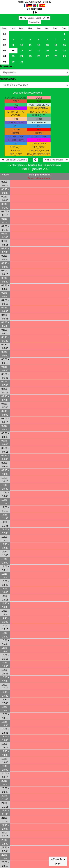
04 (5, 56)
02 (5, 45)
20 (47, 51)
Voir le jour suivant (56, 160)
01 (5, 39)
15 (64, 45)
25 (30, 56)
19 (39, 51)
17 (22, 51)
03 (5, 51)
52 (5, 34)
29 (64, 56)
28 (56, 56)
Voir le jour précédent (14, 160)
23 (13, 56)
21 (56, 51)
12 (39, 45)
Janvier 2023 (34, 18)
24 (22, 56)
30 (13, 62)
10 (22, 45)
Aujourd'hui (35, 22)
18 (30, 51)
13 (47, 45)
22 (64, 51)
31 (22, 62)
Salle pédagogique (40, 175)
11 (30, 45)
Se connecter (35, 9)
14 (56, 45)
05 (5, 62)
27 (47, 56)
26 (39, 56)
